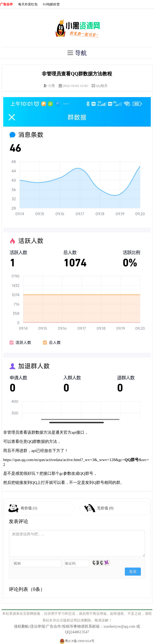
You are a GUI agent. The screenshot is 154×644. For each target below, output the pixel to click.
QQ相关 (102, 86)
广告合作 (6, 4)
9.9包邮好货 (51, 4)
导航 (77, 53)
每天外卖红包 (28, 4)
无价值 (105, 508)
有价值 (29, 508)
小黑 (51, 86)
